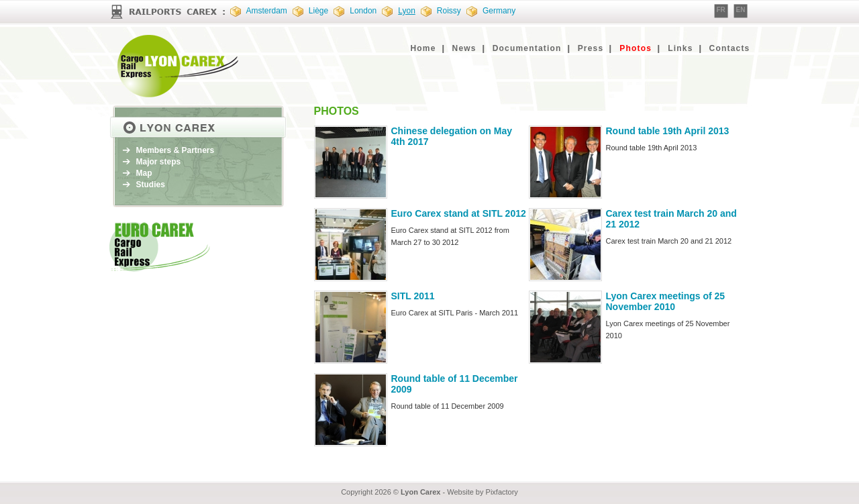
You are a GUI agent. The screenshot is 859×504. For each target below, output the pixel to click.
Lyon (407, 11)
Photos (636, 48)
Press (591, 48)
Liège (318, 11)
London (363, 11)
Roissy (449, 11)
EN (741, 10)
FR (721, 10)
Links (680, 48)
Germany (499, 11)
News (464, 48)
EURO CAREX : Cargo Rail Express (180, 66)
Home (423, 48)
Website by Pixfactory (483, 492)
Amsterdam (267, 11)
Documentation (527, 48)
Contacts (730, 48)
